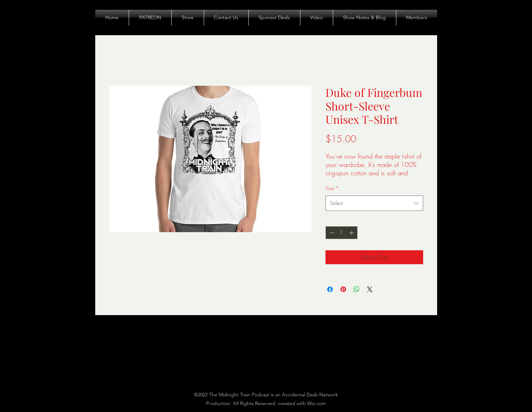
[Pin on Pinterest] (343, 289)
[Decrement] (331, 233)
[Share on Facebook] (330, 289)
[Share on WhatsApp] (357, 289)
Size (332, 188)
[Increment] (352, 233)
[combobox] (374, 203)
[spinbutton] (342, 233)
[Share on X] (370, 289)
